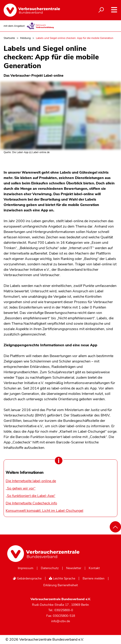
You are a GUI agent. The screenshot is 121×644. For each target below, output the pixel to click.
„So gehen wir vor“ (21, 488)
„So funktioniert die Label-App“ (30, 496)
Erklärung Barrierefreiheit (61, 585)
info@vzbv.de (61, 621)
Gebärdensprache (27, 578)
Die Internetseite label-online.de (31, 481)
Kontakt (94, 568)
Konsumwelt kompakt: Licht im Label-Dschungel (44, 511)
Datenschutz (50, 568)
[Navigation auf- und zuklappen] (114, 10)
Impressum (26, 568)
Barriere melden (94, 579)
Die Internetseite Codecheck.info (31, 503)
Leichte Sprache (62, 578)
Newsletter (74, 568)
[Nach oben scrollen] (115, 527)
